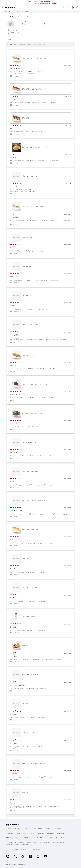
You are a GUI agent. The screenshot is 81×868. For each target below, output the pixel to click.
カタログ (18, 838)
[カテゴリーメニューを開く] (2, 7)
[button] (64, 7)
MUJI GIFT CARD (37, 838)
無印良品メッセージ (32, 843)
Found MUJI (41, 833)
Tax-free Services (61, 838)
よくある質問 (58, 828)
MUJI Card (27, 838)
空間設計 (49, 828)
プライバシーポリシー (13, 849)
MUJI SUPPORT (39, 828)
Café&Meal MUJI (21, 833)
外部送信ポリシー (26, 849)
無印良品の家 (10, 833)
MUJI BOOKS (51, 833)
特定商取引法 (36, 849)
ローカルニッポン (27, 828)
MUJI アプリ (10, 838)
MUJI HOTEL (61, 833)
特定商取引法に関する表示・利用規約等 (17, 844)
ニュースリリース (11, 843)
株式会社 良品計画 (58, 843)
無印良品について (45, 843)
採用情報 (21, 843)
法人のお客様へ (49, 838)
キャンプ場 (32, 833)
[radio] (11, 66)
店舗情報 (9, 828)
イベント (17, 828)
